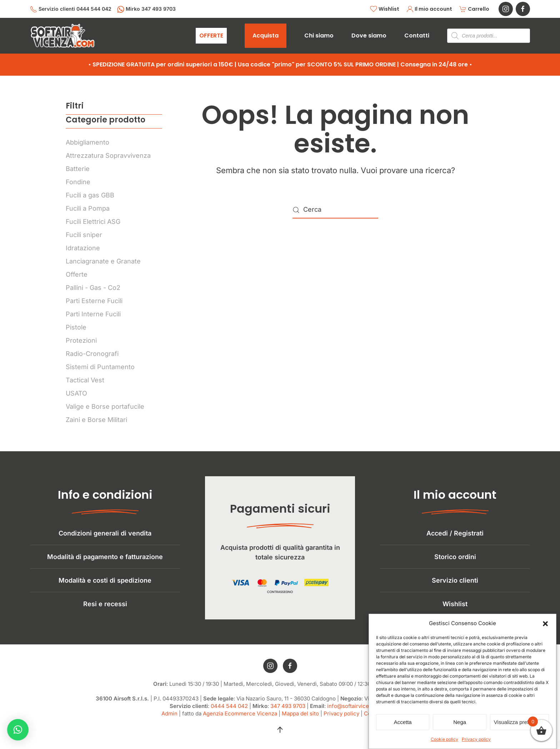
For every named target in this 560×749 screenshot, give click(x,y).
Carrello (474, 9)
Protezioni (81, 340)
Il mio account (429, 9)
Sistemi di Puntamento (100, 367)
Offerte (77, 274)
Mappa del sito (300, 718)
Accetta (403, 722)
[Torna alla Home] (62, 36)
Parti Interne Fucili (93, 314)
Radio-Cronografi (92, 354)
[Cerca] (335, 210)
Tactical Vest (85, 380)
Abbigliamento (87, 142)
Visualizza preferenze (519, 722)
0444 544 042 (229, 711)
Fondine (78, 182)
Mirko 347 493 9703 (146, 9)
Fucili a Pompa (88, 208)
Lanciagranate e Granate (103, 261)
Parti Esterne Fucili (94, 301)
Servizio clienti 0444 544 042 (71, 9)
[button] (545, 623)
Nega (460, 722)
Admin (169, 718)
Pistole (76, 327)
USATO (76, 393)
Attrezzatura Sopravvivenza (108, 155)
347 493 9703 (288, 711)
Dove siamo (369, 36)
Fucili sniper (84, 235)
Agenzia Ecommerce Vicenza (240, 718)
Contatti (417, 36)
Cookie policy (444, 739)
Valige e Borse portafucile (105, 406)
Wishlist (385, 9)
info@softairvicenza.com (359, 711)
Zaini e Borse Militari (96, 420)
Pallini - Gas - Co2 (93, 288)
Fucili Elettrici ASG (93, 222)
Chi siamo (319, 36)
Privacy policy (476, 739)
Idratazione (83, 248)
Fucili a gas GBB (90, 195)
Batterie (78, 169)
